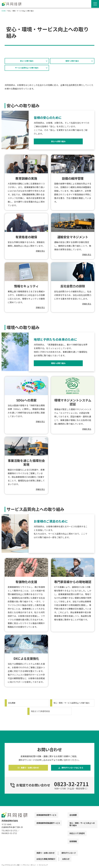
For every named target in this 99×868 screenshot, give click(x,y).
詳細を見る (40, 253)
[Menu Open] (95, 4)
